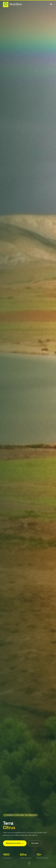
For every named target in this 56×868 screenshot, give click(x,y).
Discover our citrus (15, 843)
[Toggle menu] (51, 5)
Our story (35, 843)
